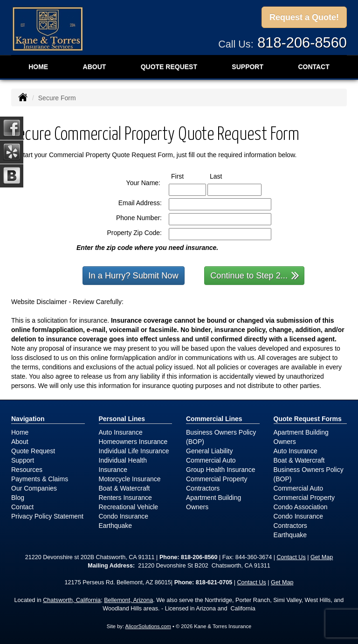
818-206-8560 (302, 43)
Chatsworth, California (72, 600)
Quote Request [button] (169, 67)
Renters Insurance (125, 498)
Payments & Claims (40, 479)
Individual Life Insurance (134, 451)
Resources (27, 470)
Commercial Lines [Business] (214, 419)
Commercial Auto (211, 460)
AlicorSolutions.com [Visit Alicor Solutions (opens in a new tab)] (148, 626)
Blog (18, 498)
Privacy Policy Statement (47, 516)
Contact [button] (313, 67)
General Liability (209, 451)
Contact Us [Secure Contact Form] (291, 557)
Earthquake (116, 526)
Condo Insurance (124, 516)
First (186, 176)
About (95, 67)
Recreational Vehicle (129, 507)
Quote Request (33, 451)
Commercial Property (217, 479)
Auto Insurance (121, 432)
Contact (22, 507)
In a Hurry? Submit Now (134, 276)
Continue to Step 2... (255, 275)
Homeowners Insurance (133, 442)
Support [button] (248, 67)
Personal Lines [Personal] (122, 419)
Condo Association (301, 507)
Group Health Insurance (221, 470)
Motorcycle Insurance (130, 479)
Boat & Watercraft (124, 488)
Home (38, 67)
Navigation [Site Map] (28, 419)
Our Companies (34, 488)
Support (23, 460)
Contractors (203, 488)
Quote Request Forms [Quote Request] (308, 419)
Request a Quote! (304, 17)
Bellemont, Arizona (128, 600)
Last (224, 176)
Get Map (322, 557)
